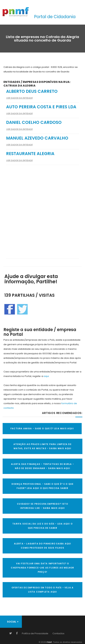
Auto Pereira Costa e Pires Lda (41, 107)
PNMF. (49, 642)
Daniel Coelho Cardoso (34, 122)
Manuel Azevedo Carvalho (37, 138)
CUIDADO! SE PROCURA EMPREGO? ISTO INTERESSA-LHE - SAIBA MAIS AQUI (42, 506)
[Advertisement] (42, 209)
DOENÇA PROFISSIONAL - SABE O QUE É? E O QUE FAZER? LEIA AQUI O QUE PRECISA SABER (43, 486)
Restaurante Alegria (30, 154)
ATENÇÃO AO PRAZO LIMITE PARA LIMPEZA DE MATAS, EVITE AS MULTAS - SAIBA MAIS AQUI (42, 446)
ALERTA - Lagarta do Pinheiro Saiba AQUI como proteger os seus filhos (43, 546)
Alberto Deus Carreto (32, 91)
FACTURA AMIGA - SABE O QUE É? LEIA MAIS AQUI (42, 428)
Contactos (58, 633)
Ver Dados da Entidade (19, 98)
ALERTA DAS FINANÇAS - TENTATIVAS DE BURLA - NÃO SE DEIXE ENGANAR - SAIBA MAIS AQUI (42, 466)
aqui (46, 376)
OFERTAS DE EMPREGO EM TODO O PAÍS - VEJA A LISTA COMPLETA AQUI (42, 590)
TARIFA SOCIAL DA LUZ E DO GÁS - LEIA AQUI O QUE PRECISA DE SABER (42, 526)
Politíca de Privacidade (35, 633)
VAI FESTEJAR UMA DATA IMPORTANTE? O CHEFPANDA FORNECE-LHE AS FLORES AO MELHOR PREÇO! (42, 568)
